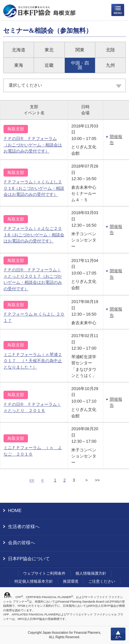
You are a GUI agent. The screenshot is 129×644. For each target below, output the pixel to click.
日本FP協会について (29, 559)
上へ (118, 634)
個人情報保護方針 (91, 573)
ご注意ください (102, 581)
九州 (110, 65)
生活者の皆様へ (24, 527)
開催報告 (116, 140)
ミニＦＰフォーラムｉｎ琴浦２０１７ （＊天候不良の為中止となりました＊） (33, 361)
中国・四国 (80, 65)
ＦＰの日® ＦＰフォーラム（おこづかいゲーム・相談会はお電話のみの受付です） (33, 145)
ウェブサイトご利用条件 (44, 573)
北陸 (110, 50)
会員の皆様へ (21, 543)
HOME (15, 510)
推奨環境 (71, 581)
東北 (49, 50)
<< (32, 480)
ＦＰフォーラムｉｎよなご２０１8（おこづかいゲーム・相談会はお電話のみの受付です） (34, 235)
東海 (19, 65)
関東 (80, 50)
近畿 (49, 65)
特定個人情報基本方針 (34, 581)
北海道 (19, 50)
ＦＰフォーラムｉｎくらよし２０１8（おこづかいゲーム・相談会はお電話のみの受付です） (34, 188)
